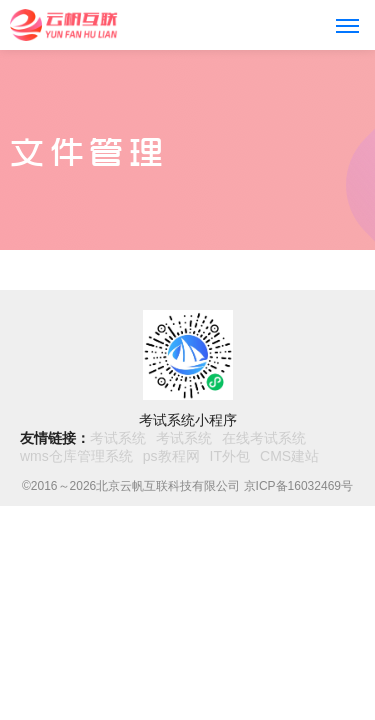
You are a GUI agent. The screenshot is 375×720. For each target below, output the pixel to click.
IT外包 (230, 456)
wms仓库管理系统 (76, 456)
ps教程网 (171, 456)
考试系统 (118, 438)
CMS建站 (289, 456)
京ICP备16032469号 (298, 486)
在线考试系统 (264, 438)
